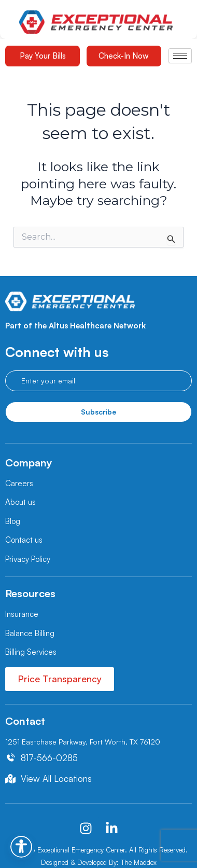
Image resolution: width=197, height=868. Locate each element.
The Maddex (139, 862)
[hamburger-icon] (180, 56)
